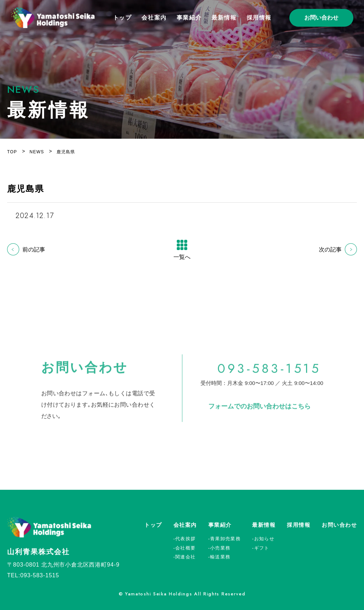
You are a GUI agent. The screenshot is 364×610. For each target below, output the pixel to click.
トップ (122, 18)
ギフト (262, 548)
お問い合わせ (321, 18)
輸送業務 (220, 557)
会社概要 (185, 548)
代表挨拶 (185, 539)
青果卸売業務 (225, 539)
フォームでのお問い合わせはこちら (259, 411)
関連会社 (185, 557)
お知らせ (264, 539)
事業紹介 (189, 18)
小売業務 (220, 548)
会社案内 (154, 18)
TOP (12, 152)
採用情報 (259, 18)
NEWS (37, 152)
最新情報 (224, 18)
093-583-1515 (269, 373)
